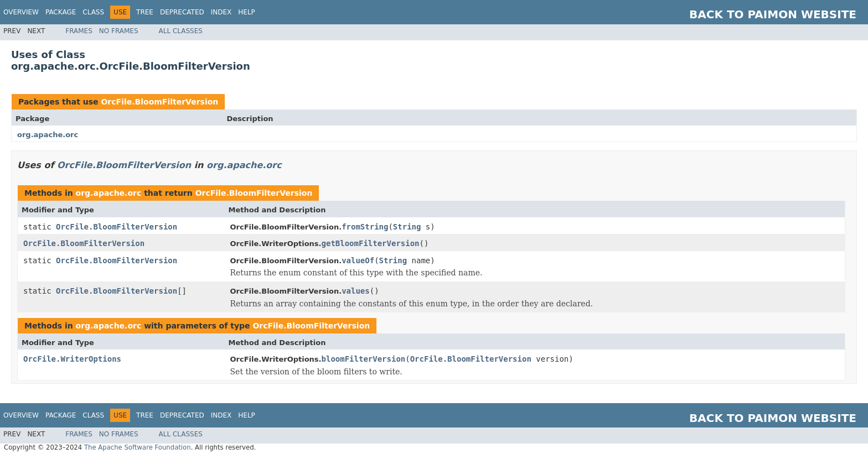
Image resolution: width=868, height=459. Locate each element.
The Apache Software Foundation (138, 447)
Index (221, 12)
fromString (365, 227)
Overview (21, 12)
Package (61, 12)
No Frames (119, 31)
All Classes (181, 31)
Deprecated (182, 12)
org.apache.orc (48, 135)
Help (247, 12)
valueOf (358, 260)
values (356, 291)
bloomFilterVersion (364, 359)
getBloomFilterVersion (371, 243)
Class (93, 12)
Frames (79, 31)
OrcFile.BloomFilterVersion (159, 102)
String (407, 227)
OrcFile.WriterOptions (72, 359)
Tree (145, 12)
